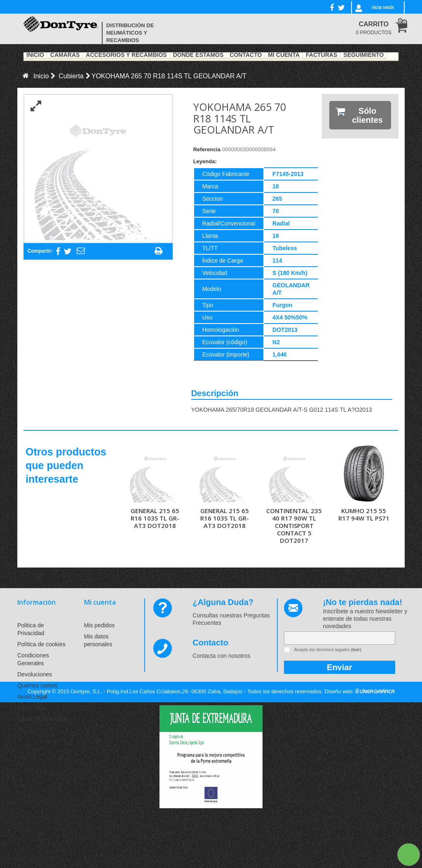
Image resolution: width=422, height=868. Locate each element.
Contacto (246, 55)
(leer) (356, 650)
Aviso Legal (32, 697)
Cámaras (65, 55)
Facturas (321, 55)
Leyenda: (205, 161)
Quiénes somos (37, 685)
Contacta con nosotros (221, 656)
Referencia (207, 149)
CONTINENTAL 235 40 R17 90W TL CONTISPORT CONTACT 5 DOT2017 (294, 525)
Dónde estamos (198, 55)
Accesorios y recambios (126, 55)
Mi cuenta (100, 602)
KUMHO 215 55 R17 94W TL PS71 (364, 514)
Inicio (35, 55)
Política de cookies (41, 644)
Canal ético (32, 708)
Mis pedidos (100, 625)
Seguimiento (363, 55)
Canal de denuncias (43, 719)
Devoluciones (35, 674)
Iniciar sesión (383, 7)
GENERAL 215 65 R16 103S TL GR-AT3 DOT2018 (155, 518)
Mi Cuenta (284, 55)
